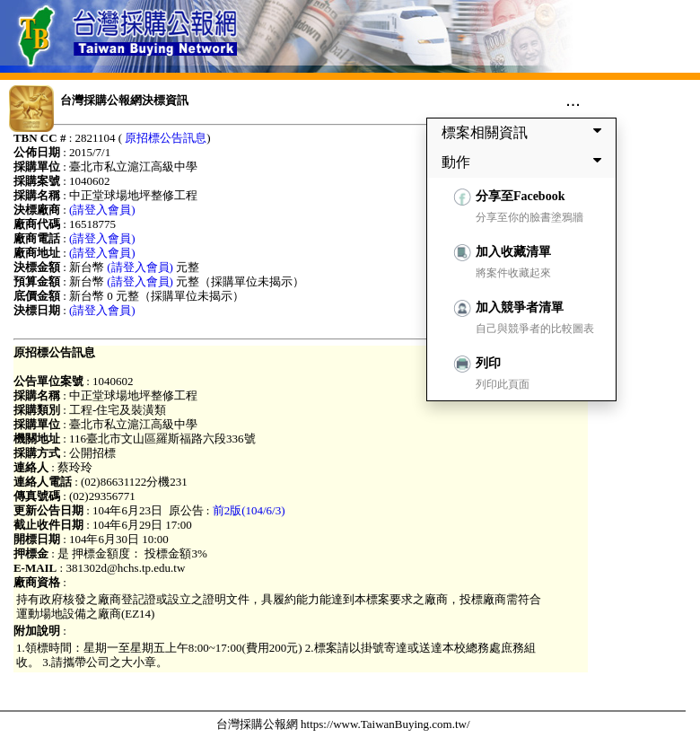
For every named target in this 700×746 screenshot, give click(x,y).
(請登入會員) (102, 210)
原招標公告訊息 (166, 138)
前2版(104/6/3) (249, 510)
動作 (525, 162)
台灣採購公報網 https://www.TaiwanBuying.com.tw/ (343, 724)
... (573, 100)
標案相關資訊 (525, 132)
